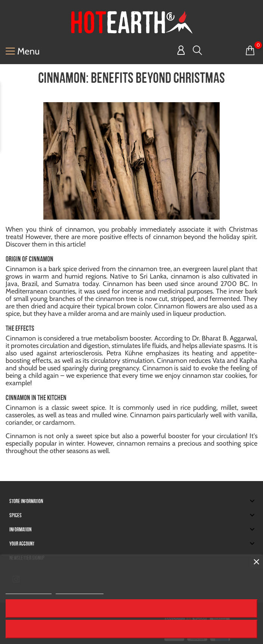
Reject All (131, 21)
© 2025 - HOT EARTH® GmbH (66, 625)
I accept (132, 42)
